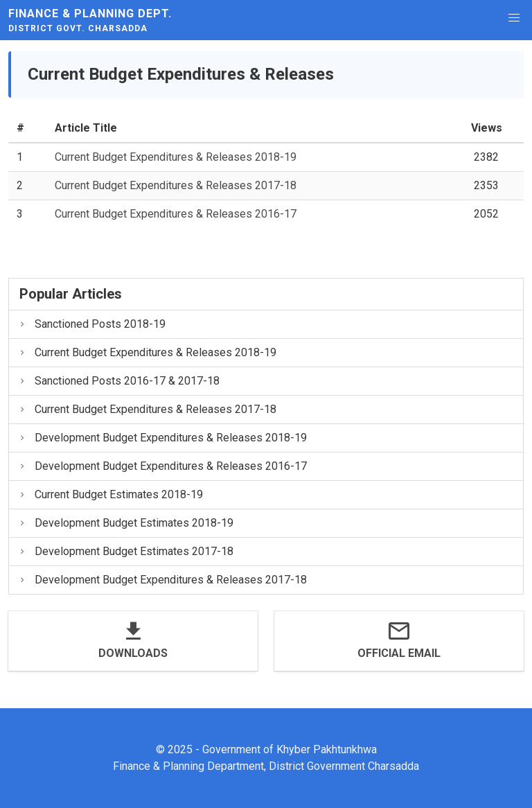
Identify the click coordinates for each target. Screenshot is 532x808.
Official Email (399, 653)
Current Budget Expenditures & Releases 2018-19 (176, 157)
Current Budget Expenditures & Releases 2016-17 (176, 214)
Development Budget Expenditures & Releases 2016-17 (162, 466)
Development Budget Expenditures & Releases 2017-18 (162, 580)
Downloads (133, 653)
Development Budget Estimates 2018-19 (125, 523)
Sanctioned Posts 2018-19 (91, 324)
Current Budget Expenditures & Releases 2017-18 (176, 185)
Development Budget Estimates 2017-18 (125, 551)
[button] (514, 18)
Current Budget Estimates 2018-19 (110, 494)
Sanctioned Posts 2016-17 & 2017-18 (118, 381)
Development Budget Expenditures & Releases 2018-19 (162, 438)
